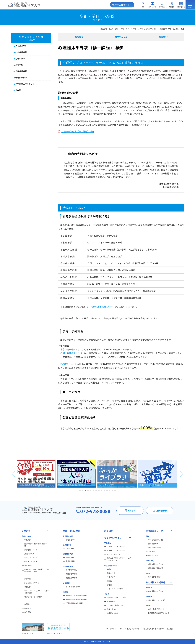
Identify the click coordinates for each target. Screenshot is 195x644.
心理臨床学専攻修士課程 (75, 603)
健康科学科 (70, 557)
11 (107, 490)
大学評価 (28, 579)
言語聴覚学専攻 (71, 578)
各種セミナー (153, 555)
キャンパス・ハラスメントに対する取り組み (37, 592)
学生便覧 (28, 612)
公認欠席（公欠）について (117, 597)
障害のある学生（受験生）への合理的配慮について (37, 570)
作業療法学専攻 (71, 574)
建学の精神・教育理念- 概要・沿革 (36, 545)
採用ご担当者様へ (155, 577)
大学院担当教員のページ (103, 307)
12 (110, 490)
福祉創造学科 (71, 540)
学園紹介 (28, 604)
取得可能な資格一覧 (156, 540)
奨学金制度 (111, 573)
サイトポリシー (112, 629)
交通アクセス (29, 554)
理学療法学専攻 (71, 570)
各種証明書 (111, 601)
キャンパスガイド (31, 558)
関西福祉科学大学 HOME (109, 29)
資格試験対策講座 (155, 548)
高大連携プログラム (156, 591)
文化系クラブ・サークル (116, 550)
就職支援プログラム (156, 564)
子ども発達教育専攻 (73, 587)
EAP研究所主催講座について (159, 613)
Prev (13, 474)
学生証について (113, 613)
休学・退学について (114, 609)
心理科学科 (70, 549)
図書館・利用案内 (31, 562)
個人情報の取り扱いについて (154, 629)
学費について (112, 569)
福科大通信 (28, 565)
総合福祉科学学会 (32, 583)
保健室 (109, 581)
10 (104, 490)
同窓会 (28, 608)
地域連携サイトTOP (157, 600)
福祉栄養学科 (71, 561)
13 (112, 490)
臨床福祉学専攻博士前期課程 (76, 595)
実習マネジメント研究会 (33, 597)
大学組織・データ (31, 550)
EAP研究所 (66, 364)
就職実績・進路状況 (156, 568)
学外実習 (152, 551)
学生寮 (109, 585)
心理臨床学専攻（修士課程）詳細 (78, 131)
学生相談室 (111, 577)
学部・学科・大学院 (128, 29)
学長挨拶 (28, 540)
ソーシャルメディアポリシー (131, 629)
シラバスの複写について (116, 605)
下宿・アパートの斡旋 (115, 589)
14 (115, 490)
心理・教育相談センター (72, 353)
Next (182, 474)
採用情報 (170, 629)
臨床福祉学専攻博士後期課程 (76, 599)
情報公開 (28, 587)
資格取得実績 (153, 544)
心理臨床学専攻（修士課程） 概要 (172, 29)
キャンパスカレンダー (115, 554)
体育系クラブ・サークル (116, 546)
